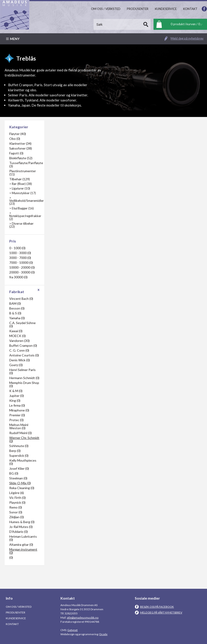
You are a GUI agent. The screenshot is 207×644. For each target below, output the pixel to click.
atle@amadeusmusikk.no (83, 618)
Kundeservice (16, 618)
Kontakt (12, 624)
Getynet (72, 630)
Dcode (103, 634)
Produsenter (16, 612)
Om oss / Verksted (19, 607)
